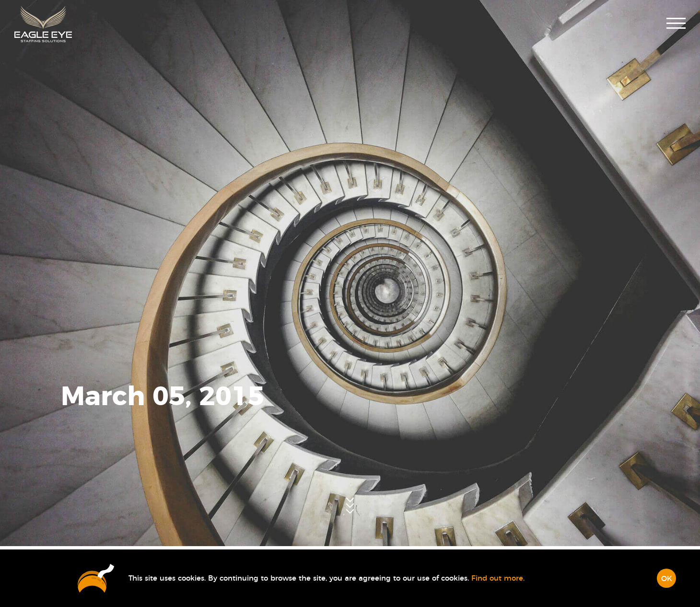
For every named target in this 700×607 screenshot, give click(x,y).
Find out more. (498, 578)
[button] (676, 24)
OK (667, 579)
